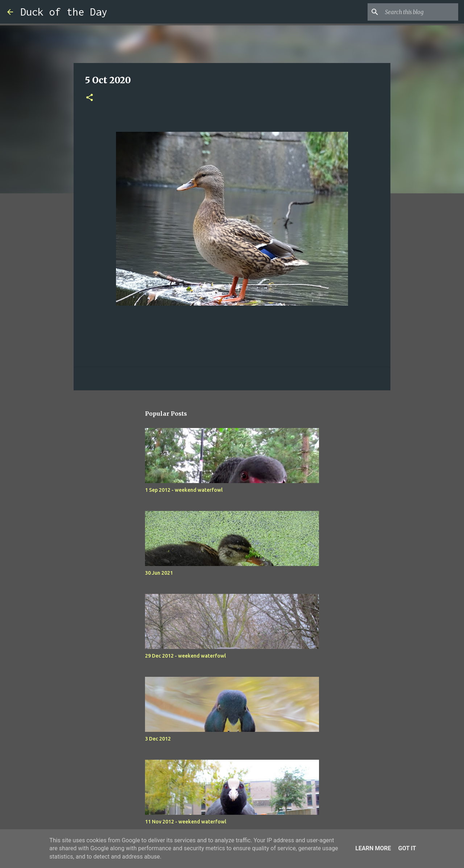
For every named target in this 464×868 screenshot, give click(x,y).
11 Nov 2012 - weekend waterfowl (186, 822)
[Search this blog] (420, 12)
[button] (90, 98)
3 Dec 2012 (158, 739)
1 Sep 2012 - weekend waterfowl (184, 490)
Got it (407, 848)
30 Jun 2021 (159, 573)
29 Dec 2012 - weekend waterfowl (185, 656)
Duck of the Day (64, 12)
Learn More (373, 848)
